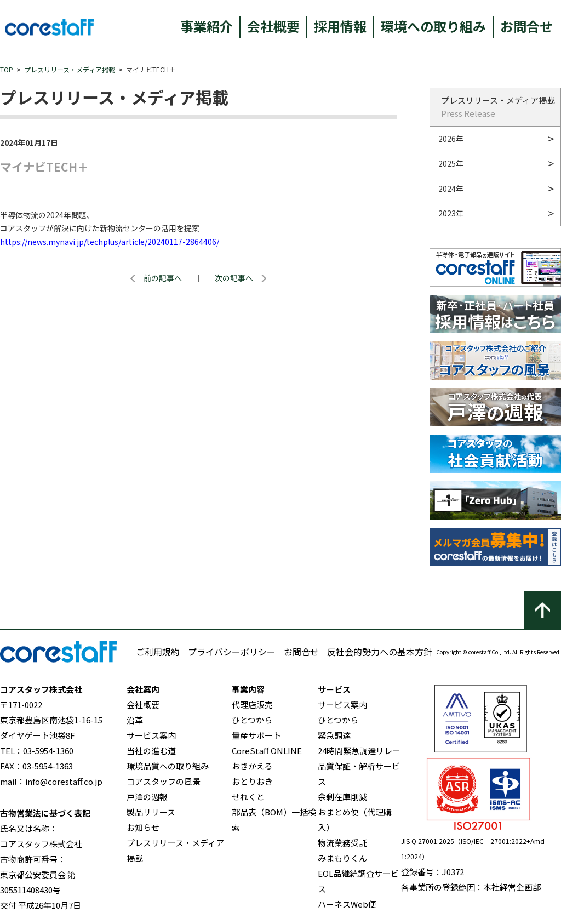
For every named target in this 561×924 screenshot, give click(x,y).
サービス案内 (151, 735)
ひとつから (252, 720)
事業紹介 (207, 26)
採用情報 (340, 26)
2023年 (451, 213)
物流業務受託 (342, 843)
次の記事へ (234, 278)
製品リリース (151, 812)
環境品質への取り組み (168, 766)
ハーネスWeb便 (347, 904)
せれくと (248, 797)
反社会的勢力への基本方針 (380, 652)
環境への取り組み (433, 26)
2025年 (451, 163)
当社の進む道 (151, 751)
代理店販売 (252, 705)
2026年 (451, 139)
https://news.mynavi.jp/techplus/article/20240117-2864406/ (110, 242)
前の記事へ (163, 278)
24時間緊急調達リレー (359, 751)
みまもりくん (342, 858)
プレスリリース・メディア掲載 (70, 69)
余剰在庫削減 (342, 797)
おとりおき (252, 781)
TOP (7, 69)
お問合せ (526, 26)
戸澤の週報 (147, 797)
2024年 (451, 189)
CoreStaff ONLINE (267, 751)
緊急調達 (334, 735)
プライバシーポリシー (232, 652)
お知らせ (143, 827)
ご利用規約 (158, 652)
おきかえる (252, 766)
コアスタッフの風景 (164, 781)
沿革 (135, 720)
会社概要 (273, 26)
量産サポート (256, 735)
